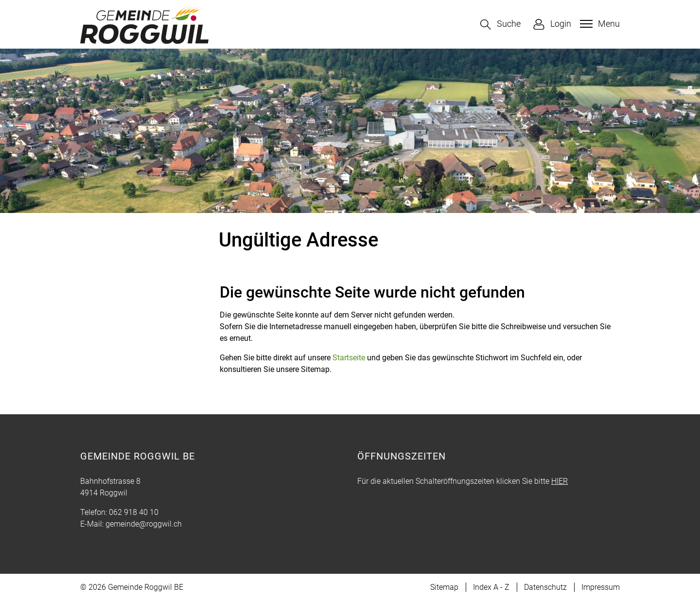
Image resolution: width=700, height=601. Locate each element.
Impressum (601, 587)
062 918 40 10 (134, 512)
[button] (500, 25)
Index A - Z (491, 587)
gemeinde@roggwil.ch (144, 524)
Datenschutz (545, 587)
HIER (560, 481)
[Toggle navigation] (599, 24)
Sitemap (444, 587)
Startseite (349, 358)
